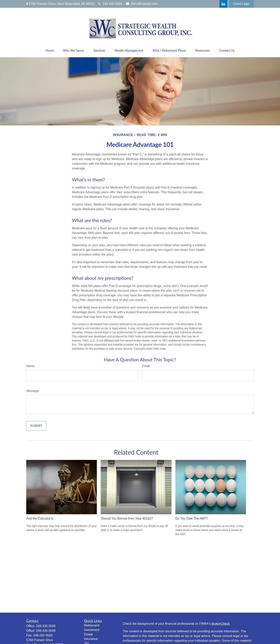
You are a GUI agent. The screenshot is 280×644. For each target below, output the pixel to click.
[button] (49, 51)
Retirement (92, 625)
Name (30, 366)
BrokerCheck (220, 624)
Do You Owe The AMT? (192, 518)
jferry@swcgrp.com (142, 4)
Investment (92, 630)
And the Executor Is (40, 518)
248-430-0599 (110, 4)
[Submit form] (36, 426)
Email (146, 366)
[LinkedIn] (223, 4)
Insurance (91, 639)
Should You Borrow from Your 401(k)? (127, 518)
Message (33, 391)
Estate (89, 634)
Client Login (242, 4)
